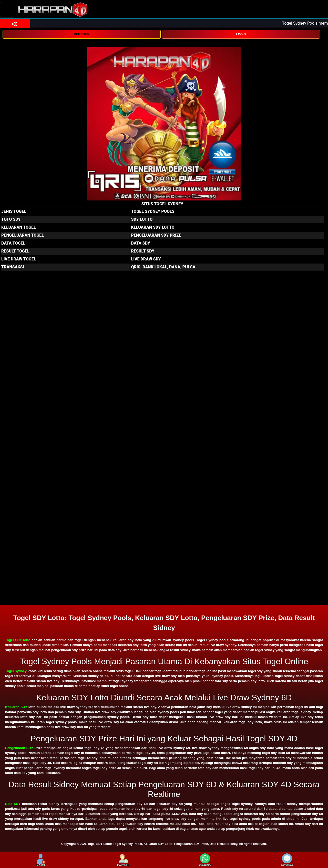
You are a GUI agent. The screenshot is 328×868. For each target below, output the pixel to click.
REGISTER (82, 34)
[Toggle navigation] (7, 10)
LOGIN (241, 34)
